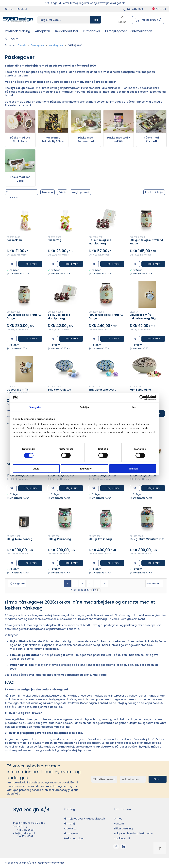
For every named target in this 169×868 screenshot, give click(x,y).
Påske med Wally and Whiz (119, 140)
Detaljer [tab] (84, 407)
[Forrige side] (17, 584)
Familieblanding (140, 390)
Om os (9, 9)
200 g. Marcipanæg (19, 539)
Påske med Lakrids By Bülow (53, 140)
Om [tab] (134, 407)
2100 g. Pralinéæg (100, 539)
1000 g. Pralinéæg (59, 539)
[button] (11, 38)
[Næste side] (154, 584)
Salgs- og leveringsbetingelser (134, 833)
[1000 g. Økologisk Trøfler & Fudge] (24, 294)
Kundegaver (56, 45)
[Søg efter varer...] (31, 192)
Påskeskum (14, 240)
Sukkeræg (54, 240)
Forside (22, 45)
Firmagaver (37, 45)
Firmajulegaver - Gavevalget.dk (84, 819)
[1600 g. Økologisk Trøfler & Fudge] (106, 294)
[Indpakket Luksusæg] (106, 369)
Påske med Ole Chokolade (20, 140)
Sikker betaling (123, 829)
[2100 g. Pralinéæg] (106, 519)
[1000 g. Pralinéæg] (65, 519)
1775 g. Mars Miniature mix (147, 539)
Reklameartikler (74, 838)
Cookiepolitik (122, 838)
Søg (96, 20)
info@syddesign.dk (129, 703)
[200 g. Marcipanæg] (24, 519)
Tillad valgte (84, 469)
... (97, 583)
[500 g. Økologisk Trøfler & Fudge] (147, 220)
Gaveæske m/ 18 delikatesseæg (18, 391)
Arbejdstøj (70, 829)
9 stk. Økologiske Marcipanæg (100, 242)
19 (104, 583)
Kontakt (22, 9)
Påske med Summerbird (86, 140)
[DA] (18, 20)
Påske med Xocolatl (151, 140)
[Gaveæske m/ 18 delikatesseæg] (24, 369)
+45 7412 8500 (135, 9)
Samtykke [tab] (35, 407)
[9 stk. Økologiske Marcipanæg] (106, 220)
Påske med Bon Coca (20, 179)
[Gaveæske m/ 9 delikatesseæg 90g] (147, 294)
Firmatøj (69, 824)
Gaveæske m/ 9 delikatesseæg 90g (143, 317)
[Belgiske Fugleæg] (65, 369)
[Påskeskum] (24, 220)
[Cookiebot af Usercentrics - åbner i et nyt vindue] (142, 398)
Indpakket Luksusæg (102, 390)
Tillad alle (133, 469)
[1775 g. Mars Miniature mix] (147, 519)
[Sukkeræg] (65, 220)
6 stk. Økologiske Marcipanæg (59, 317)
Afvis (36, 469)
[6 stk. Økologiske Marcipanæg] (65, 294)
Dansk (159, 9)
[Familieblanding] (147, 369)
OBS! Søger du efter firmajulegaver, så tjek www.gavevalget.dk (85, 3)
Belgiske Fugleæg (59, 390)
